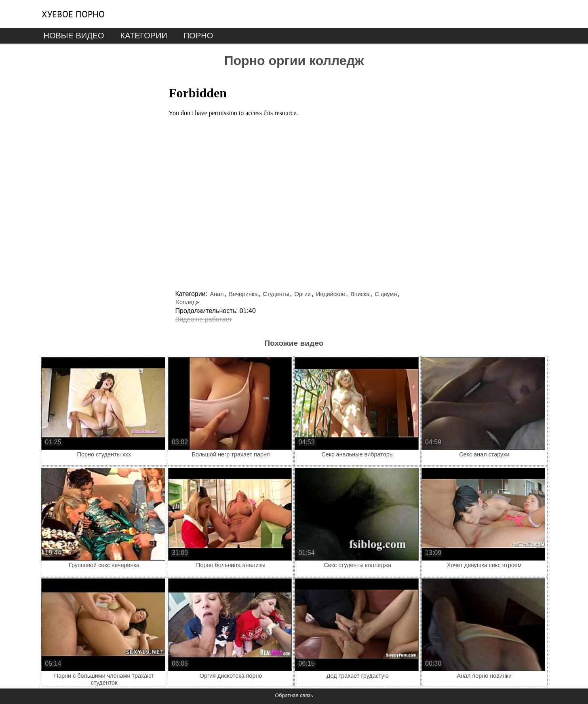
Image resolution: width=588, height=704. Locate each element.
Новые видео (74, 36)
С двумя (386, 294)
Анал (217, 294)
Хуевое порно (73, 14)
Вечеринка (243, 294)
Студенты (276, 294)
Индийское (331, 294)
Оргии (302, 294)
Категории (144, 36)
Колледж (188, 302)
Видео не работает (204, 319)
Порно (198, 36)
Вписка (360, 294)
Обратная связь (294, 695)
